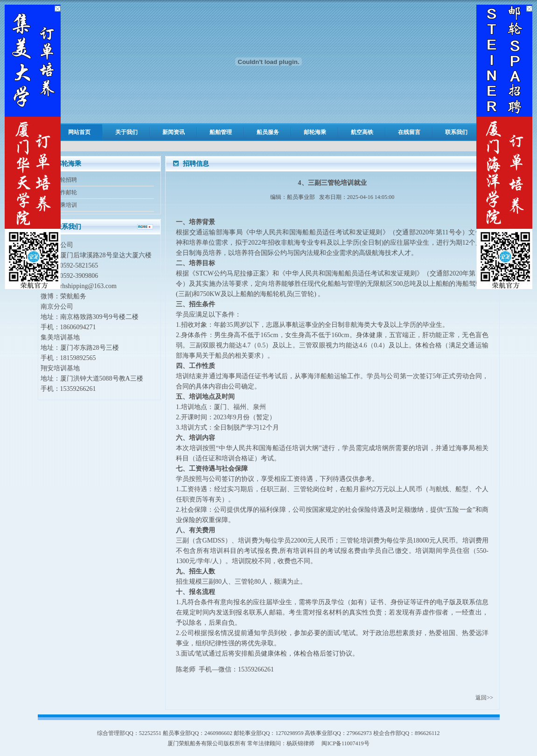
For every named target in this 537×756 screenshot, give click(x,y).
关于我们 (126, 132)
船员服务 (268, 132)
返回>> (484, 698)
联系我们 (456, 132)
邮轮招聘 (66, 180)
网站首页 (79, 132)
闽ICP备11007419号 (345, 743)
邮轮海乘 (315, 132)
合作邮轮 (66, 192)
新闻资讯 (174, 132)
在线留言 (409, 132)
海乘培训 (66, 205)
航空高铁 (362, 132)
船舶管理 (221, 132)
